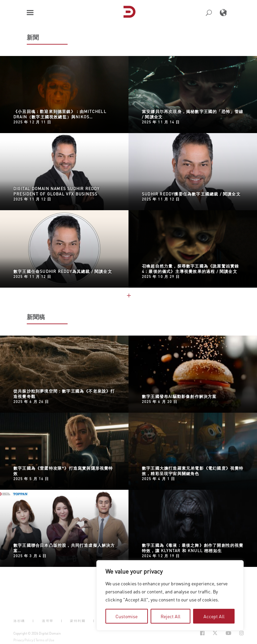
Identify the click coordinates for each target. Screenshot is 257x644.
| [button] (33, 621)
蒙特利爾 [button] (78, 621)
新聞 (33, 37)
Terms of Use (45, 640)
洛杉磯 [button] (19, 621)
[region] (170, 595)
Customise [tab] (126, 616)
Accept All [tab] (214, 616)
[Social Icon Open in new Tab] (202, 633)
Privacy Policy (23, 640)
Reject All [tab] (170, 616)
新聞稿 (36, 317)
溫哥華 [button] (48, 621)
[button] (30, 13)
